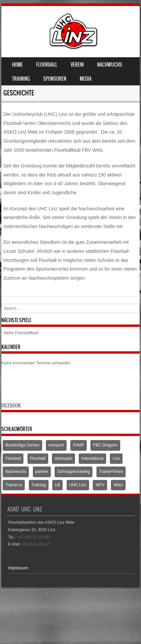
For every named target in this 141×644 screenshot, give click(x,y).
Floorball (47, 65)
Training (21, 79)
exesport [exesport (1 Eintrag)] (56, 445)
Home (17, 65)
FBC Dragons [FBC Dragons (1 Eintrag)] (105, 445)
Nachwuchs (110, 65)
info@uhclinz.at (36, 544)
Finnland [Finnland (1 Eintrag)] (13, 458)
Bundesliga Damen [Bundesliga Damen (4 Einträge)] (22, 445)
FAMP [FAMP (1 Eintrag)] (79, 445)
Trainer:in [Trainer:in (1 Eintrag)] (14, 485)
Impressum (18, 568)
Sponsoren (55, 79)
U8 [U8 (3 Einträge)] (57, 485)
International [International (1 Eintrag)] (92, 458)
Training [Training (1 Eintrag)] (39, 485)
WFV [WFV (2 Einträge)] (100, 485)
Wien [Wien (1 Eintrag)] (118, 485)
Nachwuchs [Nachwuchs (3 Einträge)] (16, 472)
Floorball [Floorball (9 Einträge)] (38, 458)
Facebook (11, 406)
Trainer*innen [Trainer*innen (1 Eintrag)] (111, 472)
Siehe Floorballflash (21, 333)
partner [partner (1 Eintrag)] (42, 472)
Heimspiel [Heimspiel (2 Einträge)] (63, 458)
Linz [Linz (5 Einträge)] (116, 458)
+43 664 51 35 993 (33, 537)
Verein (77, 65)
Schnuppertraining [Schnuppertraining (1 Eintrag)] (74, 472)
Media (86, 79)
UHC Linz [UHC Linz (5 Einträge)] (78, 485)
